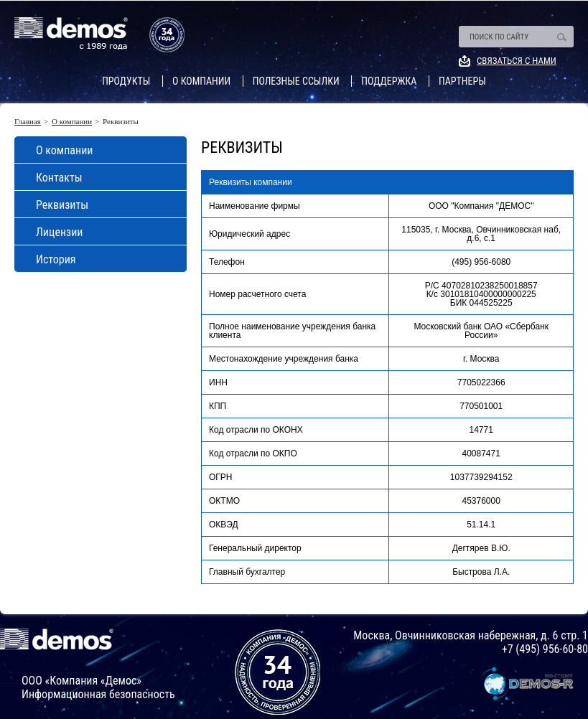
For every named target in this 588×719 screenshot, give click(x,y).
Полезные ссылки (296, 81)
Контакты (59, 178)
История (56, 259)
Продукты (126, 81)
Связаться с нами (517, 61)
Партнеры (462, 81)
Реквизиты (62, 205)
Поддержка (389, 81)
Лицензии (59, 232)
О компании (201, 81)
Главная (28, 122)
